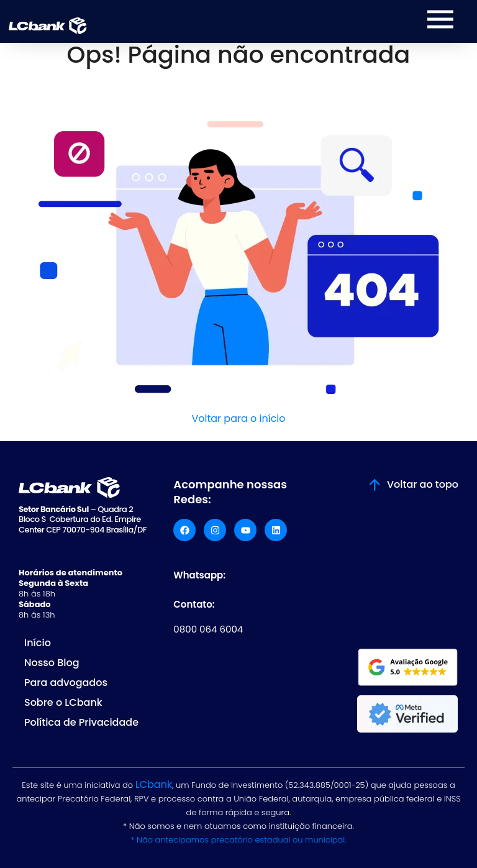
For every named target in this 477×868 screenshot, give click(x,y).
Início (38, 643)
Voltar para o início (238, 418)
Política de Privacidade (81, 722)
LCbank (154, 784)
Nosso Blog (52, 663)
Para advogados (66, 683)
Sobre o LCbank (63, 702)
